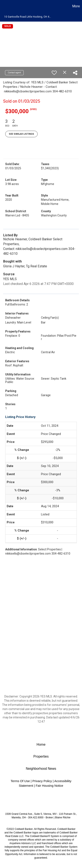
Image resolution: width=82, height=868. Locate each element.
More (76, 6)
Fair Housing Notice (49, 786)
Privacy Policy (42, 781)
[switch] (54, 73)
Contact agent (14, 73)
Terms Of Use (20, 781)
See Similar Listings (21, 134)
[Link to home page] (4, 6)
